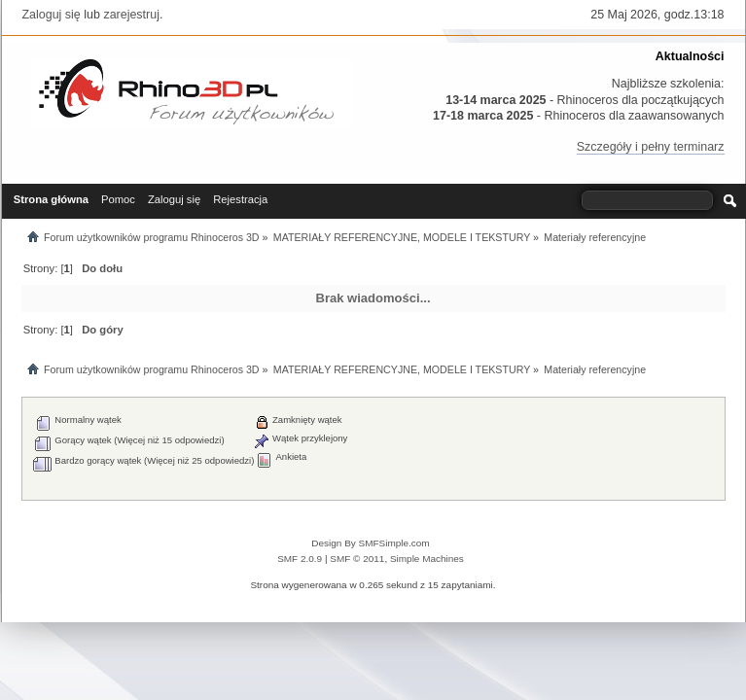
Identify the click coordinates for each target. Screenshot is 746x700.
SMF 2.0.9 (300, 559)
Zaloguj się (52, 15)
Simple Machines (427, 559)
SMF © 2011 (357, 559)
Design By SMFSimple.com (370, 543)
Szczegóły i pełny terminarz (651, 147)
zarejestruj (131, 15)
